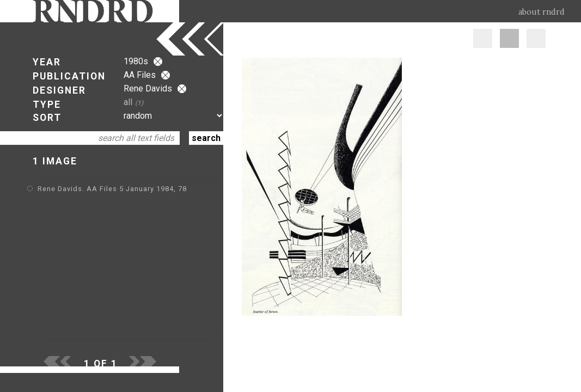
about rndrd (542, 12)
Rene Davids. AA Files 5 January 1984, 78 (112, 189)
